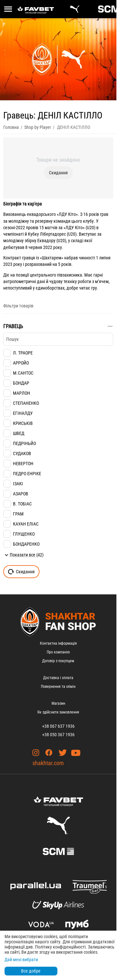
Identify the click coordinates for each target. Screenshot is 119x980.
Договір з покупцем (58, 661)
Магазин (58, 703)
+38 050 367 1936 (58, 735)
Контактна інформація (58, 643)
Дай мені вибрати (21, 960)
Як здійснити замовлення (58, 712)
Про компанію (58, 652)
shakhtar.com (48, 763)
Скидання (58, 173)
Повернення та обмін (58, 687)
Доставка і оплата (58, 678)
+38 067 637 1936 (58, 726)
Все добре (31, 971)
